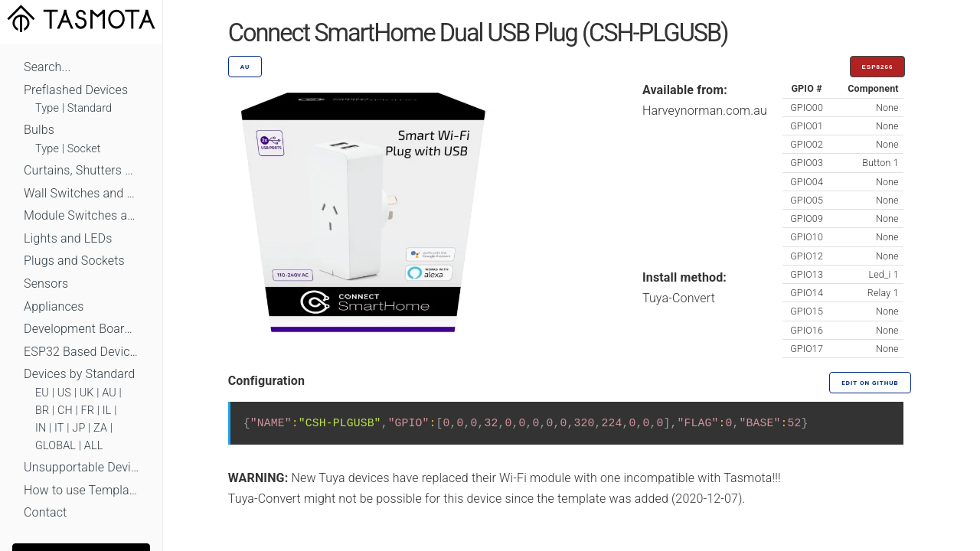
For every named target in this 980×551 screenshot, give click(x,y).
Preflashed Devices (76, 90)
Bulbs (39, 130)
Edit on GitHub (870, 383)
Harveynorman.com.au (705, 111)
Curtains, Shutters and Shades (81, 170)
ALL (94, 446)
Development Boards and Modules (81, 329)
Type (47, 108)
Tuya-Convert (679, 298)
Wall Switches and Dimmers (81, 193)
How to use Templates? (81, 490)
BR (42, 411)
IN (41, 428)
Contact (45, 512)
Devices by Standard (79, 374)
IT (59, 428)
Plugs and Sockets (74, 261)
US (64, 393)
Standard (90, 108)
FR (88, 411)
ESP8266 (878, 67)
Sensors (46, 284)
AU (109, 393)
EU (42, 393)
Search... (47, 67)
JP (78, 428)
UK (87, 393)
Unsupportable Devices (81, 467)
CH (65, 411)
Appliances (54, 306)
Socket (84, 149)
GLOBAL (56, 446)
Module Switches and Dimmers (81, 215)
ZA (100, 428)
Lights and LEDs (68, 238)
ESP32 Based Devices (81, 352)
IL (107, 411)
